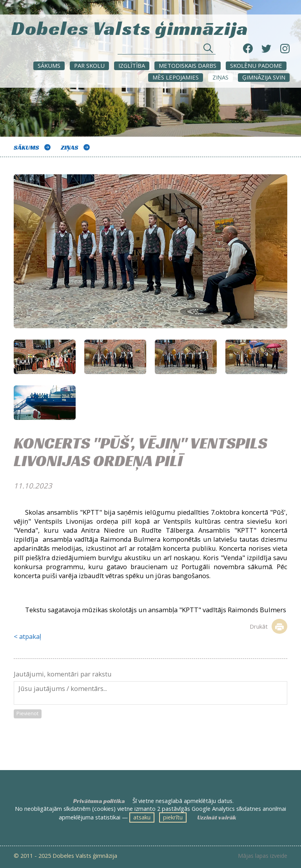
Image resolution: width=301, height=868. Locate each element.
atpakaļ (30, 636)
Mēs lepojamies (176, 77)
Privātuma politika (99, 801)
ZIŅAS (220, 77)
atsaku (142, 817)
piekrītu (173, 817)
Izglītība (132, 65)
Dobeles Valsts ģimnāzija (130, 27)
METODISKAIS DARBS (188, 65)
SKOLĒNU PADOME (256, 65)
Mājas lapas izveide (263, 856)
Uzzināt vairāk (217, 817)
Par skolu (89, 65)
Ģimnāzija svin (264, 77)
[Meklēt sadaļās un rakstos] (167, 50)
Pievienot (27, 713)
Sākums (49, 65)
